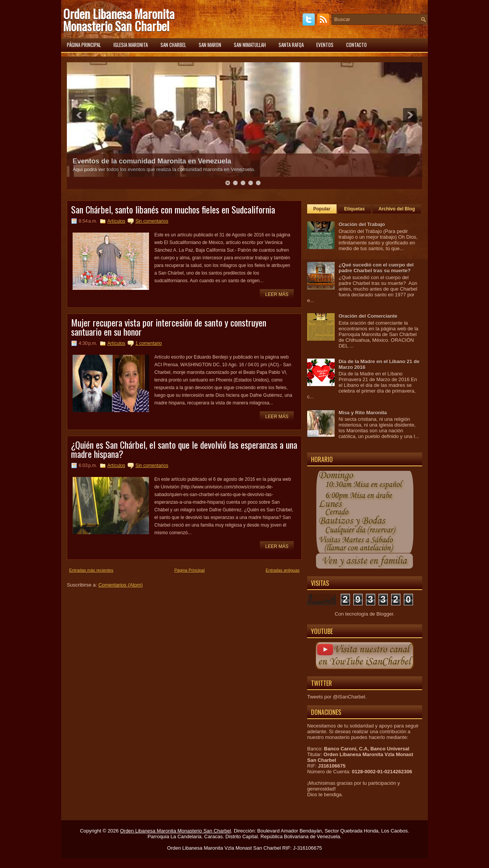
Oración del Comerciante (368, 316)
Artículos (116, 221)
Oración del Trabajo (362, 224)
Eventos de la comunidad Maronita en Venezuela (152, 161)
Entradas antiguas (283, 570)
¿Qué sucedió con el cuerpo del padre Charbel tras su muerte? (376, 268)
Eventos (325, 45)
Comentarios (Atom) (120, 585)
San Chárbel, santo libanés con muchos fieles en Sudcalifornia (173, 209)
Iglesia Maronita (131, 45)
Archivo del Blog (397, 209)
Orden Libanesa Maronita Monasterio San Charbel (119, 20)
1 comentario (148, 343)
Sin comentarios (152, 221)
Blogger (385, 614)
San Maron (210, 45)
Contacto (356, 45)
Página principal (84, 45)
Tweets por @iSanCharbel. (337, 697)
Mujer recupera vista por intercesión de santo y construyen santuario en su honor (169, 327)
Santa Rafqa (291, 45)
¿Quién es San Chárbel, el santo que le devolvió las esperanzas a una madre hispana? (184, 449)
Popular (322, 209)
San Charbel (173, 45)
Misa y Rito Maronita (363, 413)
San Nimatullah (250, 45)
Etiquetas (355, 209)
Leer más (277, 294)
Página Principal (189, 570)
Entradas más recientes (91, 570)
